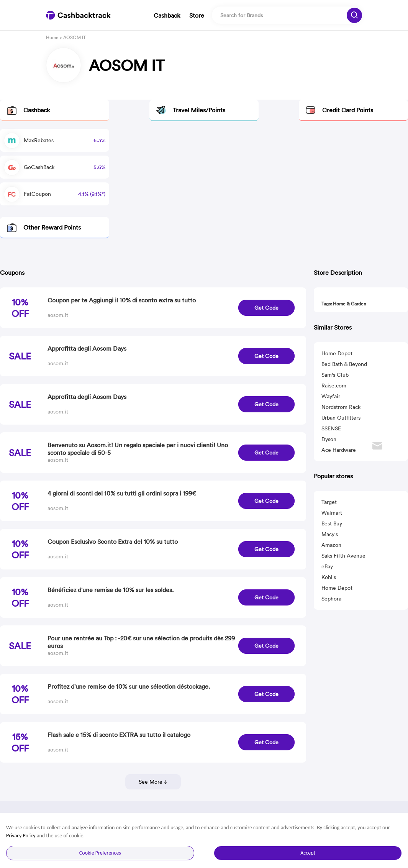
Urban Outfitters (341, 418)
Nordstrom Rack (341, 407)
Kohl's (329, 577)
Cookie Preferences (100, 853)
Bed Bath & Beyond (344, 364)
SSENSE (331, 428)
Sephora (331, 599)
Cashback (167, 15)
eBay (327, 566)
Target (329, 502)
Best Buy (332, 523)
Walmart (332, 513)
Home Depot (337, 353)
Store (197, 15)
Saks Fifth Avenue (343, 556)
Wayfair (331, 396)
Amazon (331, 545)
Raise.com (334, 386)
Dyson (329, 439)
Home (52, 37)
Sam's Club (335, 375)
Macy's (330, 534)
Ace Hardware (339, 450)
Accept (308, 853)
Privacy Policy (21, 836)
